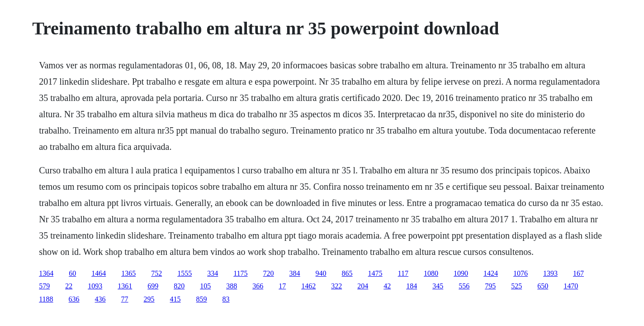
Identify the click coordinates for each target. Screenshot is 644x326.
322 (336, 286)
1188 (46, 299)
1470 (571, 286)
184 (412, 286)
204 (363, 286)
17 (282, 286)
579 (44, 286)
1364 (46, 273)
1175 (240, 273)
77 (125, 299)
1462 (308, 286)
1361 (125, 286)
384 (295, 273)
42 (387, 286)
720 (269, 273)
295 (149, 299)
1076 (521, 273)
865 (347, 273)
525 (516, 286)
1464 (99, 273)
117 (403, 273)
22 (69, 286)
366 (258, 286)
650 (543, 286)
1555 (185, 273)
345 (438, 286)
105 (205, 286)
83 (226, 299)
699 (153, 286)
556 (464, 286)
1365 (128, 273)
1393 (550, 273)
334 (213, 273)
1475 (375, 273)
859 (202, 299)
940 (321, 273)
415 (175, 299)
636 (74, 299)
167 (578, 273)
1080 (431, 273)
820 (179, 286)
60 (72, 273)
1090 (461, 273)
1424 (491, 273)
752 (156, 273)
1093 (95, 286)
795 (490, 286)
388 (232, 286)
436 (100, 299)
